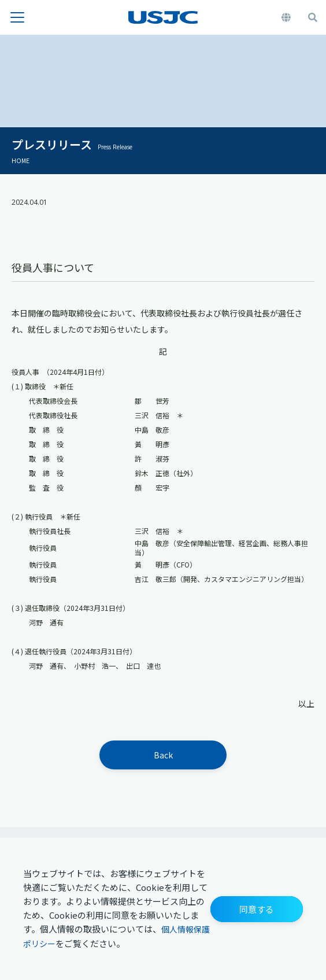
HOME (21, 160)
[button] (257, 909)
